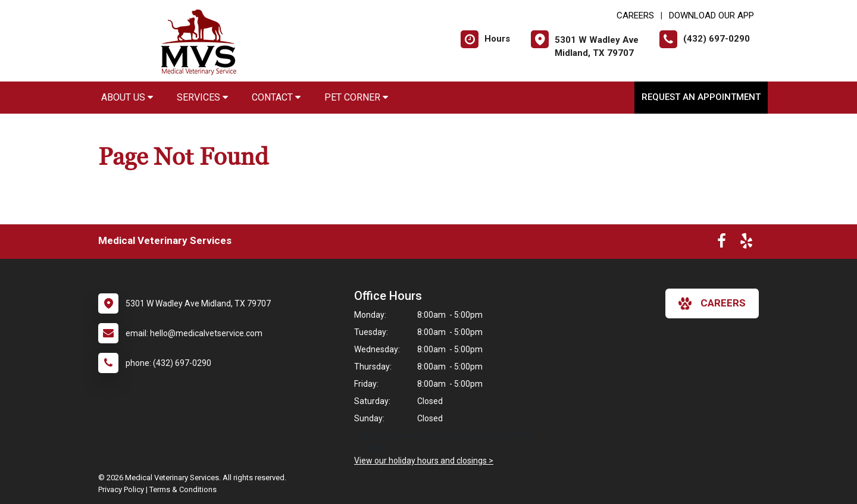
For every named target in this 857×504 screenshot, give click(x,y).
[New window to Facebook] (722, 243)
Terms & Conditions (183, 489)
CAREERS (635, 15)
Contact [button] (276, 97)
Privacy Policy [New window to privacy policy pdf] (121, 489)
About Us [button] (127, 97)
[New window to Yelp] (746, 243)
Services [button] (202, 97)
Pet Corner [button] (356, 97)
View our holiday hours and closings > (424, 461)
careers (712, 303)
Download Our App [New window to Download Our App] (711, 15)
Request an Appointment (701, 97)
